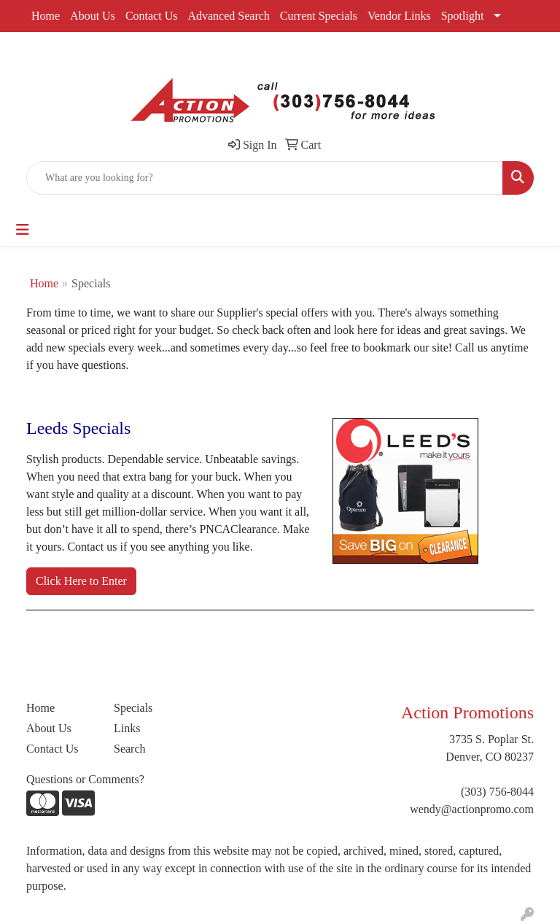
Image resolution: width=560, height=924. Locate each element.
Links (127, 728)
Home (46, 16)
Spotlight (463, 16)
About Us (93, 16)
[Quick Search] (265, 178)
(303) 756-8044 (497, 792)
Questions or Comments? (85, 779)
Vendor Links (399, 16)
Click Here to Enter (81, 581)
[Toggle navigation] (23, 230)
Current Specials (319, 16)
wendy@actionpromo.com (472, 809)
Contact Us (152, 16)
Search (130, 749)
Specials (133, 708)
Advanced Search (228, 16)
